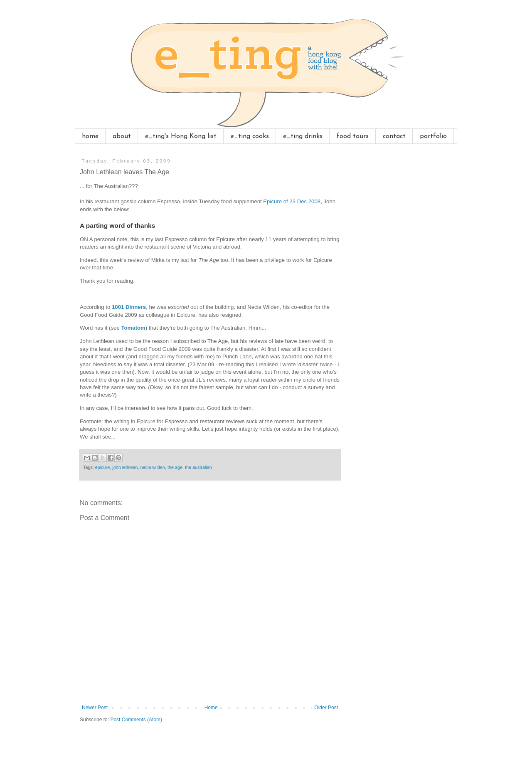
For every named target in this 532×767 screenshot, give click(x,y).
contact (394, 136)
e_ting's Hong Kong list (181, 136)
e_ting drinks (303, 136)
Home (211, 708)
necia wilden (152, 467)
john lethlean (125, 467)
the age (175, 467)
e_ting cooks (250, 136)
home (90, 136)
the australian (198, 467)
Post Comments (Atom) (136, 720)
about (122, 136)
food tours (353, 136)
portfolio (433, 136)
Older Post (326, 708)
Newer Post (95, 708)
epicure (102, 467)
